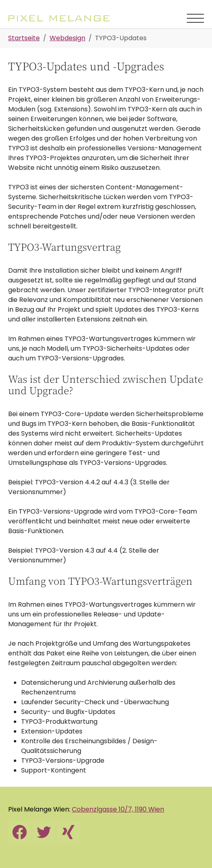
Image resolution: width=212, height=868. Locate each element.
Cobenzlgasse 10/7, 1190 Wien (118, 809)
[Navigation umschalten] (195, 18)
